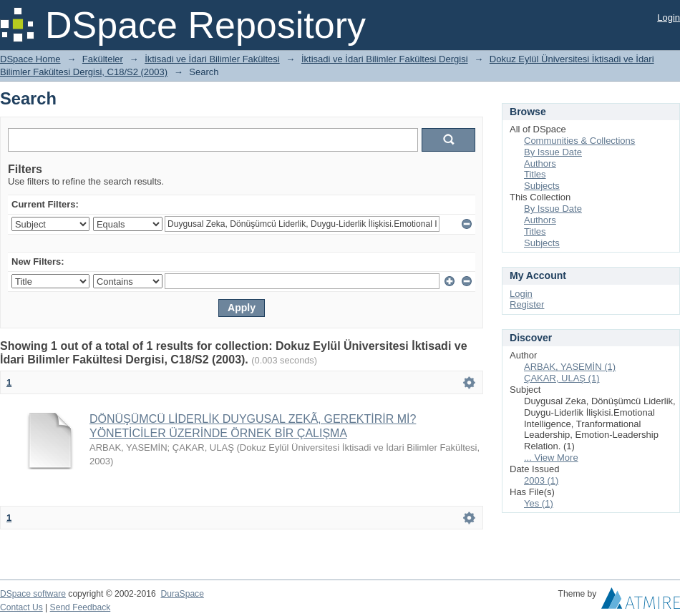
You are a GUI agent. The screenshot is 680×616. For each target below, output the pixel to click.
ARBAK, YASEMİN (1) (570, 367)
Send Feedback (81, 607)
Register (527, 304)
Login (669, 18)
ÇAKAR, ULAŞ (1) (562, 378)
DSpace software (33, 594)
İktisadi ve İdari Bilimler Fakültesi (212, 59)
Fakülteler (103, 59)
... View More (551, 458)
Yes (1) (539, 503)
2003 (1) (541, 480)
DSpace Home (30, 59)
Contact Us (21, 607)
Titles (535, 174)
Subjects (542, 186)
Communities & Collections (579, 141)
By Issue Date (553, 152)
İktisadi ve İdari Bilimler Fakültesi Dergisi (385, 59)
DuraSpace (182, 594)
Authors (540, 163)
